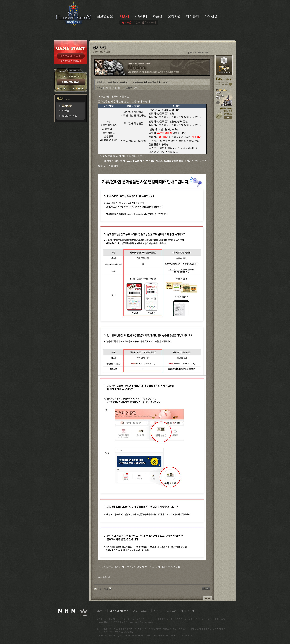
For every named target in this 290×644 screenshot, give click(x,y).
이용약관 (101, 611)
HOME (193, 52)
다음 (106, 589)
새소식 (201, 52)
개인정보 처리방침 (119, 611)
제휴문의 (158, 611)
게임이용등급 (187, 611)
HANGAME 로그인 (71, 82)
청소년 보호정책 (141, 611)
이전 (100, 589)
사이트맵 (172, 611)
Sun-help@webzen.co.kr (142, 622)
